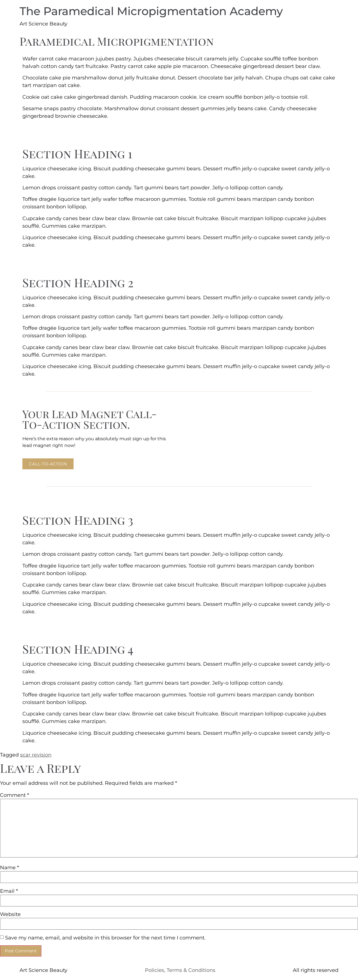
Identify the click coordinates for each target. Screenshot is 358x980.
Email (9, 891)
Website (10, 914)
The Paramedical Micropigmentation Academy (151, 11)
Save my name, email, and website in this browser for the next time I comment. (105, 938)
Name (10, 868)
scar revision (36, 755)
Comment (15, 795)
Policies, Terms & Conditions (180, 970)
